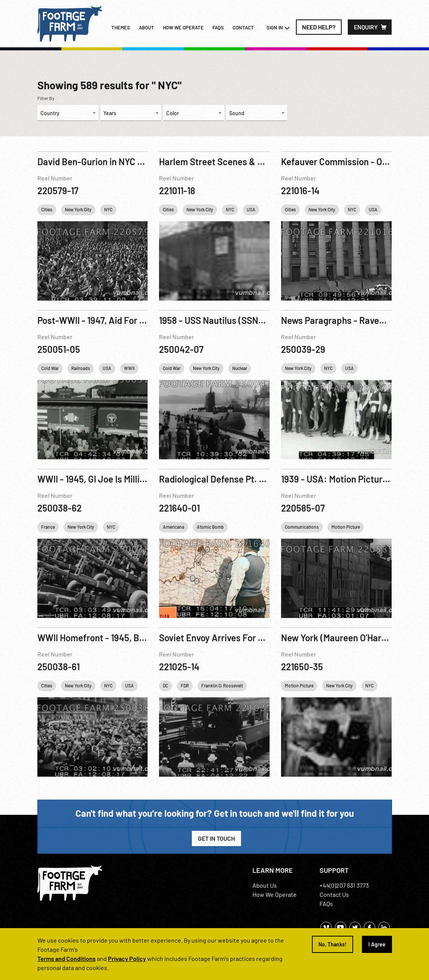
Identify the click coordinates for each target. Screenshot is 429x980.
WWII (129, 368)
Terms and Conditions (67, 958)
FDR (185, 686)
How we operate (183, 27)
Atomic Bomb (210, 527)
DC (165, 686)
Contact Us (334, 894)
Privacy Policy (127, 958)
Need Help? (319, 27)
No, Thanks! (333, 944)
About (146, 27)
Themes (121, 27)
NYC (108, 209)
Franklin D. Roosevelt (222, 686)
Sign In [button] (278, 28)
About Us (265, 885)
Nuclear (240, 368)
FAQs (218, 27)
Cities (47, 209)
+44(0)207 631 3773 (344, 885)
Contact (243, 27)
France (48, 527)
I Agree (377, 944)
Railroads (81, 368)
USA (251, 209)
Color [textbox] (173, 113)
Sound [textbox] (237, 113)
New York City (78, 209)
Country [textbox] (50, 113)
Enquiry (366, 27)
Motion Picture (346, 527)
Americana (174, 527)
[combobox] (68, 113)
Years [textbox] (110, 113)
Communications (302, 527)
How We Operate (275, 894)
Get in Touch (216, 838)
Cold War (50, 368)
